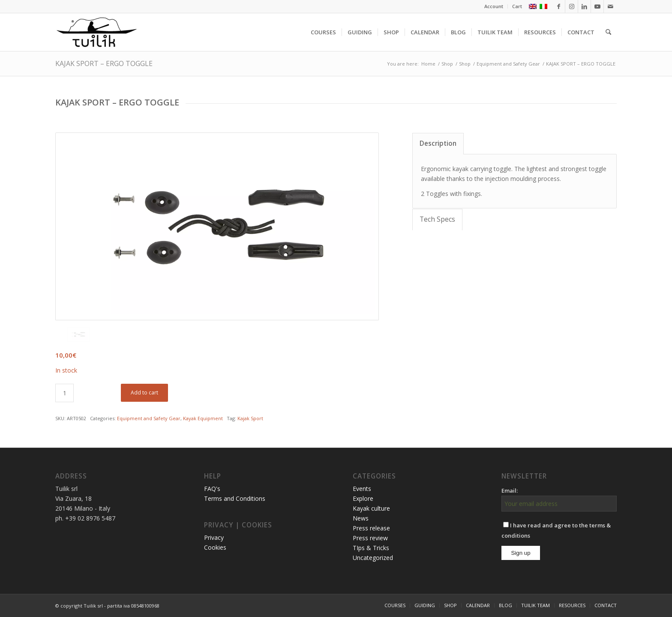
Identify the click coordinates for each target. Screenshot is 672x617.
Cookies (215, 547)
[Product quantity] (64, 393)
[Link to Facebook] (559, 6)
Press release (371, 528)
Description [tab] (438, 143)
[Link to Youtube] (597, 6)
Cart (517, 6)
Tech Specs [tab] (437, 219)
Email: (510, 491)
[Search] (608, 32)
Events (362, 489)
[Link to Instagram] (571, 6)
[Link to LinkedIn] (584, 6)
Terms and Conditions (235, 498)
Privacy (214, 537)
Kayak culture (371, 508)
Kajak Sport (250, 418)
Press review (370, 538)
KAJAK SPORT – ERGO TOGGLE (104, 63)
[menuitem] (494, 6)
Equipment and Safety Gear (149, 418)
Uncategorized (373, 558)
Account (494, 6)
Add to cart (144, 393)
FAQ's (212, 489)
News (361, 518)
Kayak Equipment (203, 418)
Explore (363, 498)
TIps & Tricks (371, 548)
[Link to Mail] (610, 6)
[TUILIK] (96, 32)
